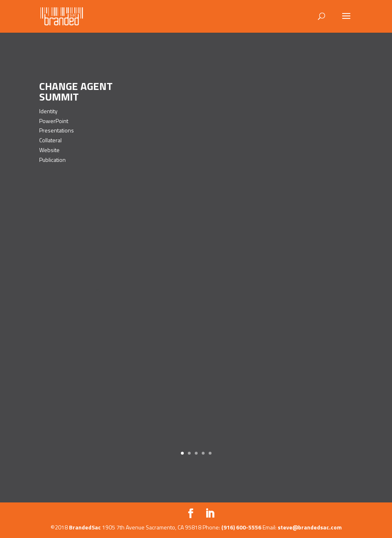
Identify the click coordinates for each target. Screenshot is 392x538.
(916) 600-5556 (241, 527)
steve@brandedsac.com (310, 527)
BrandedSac (85, 527)
